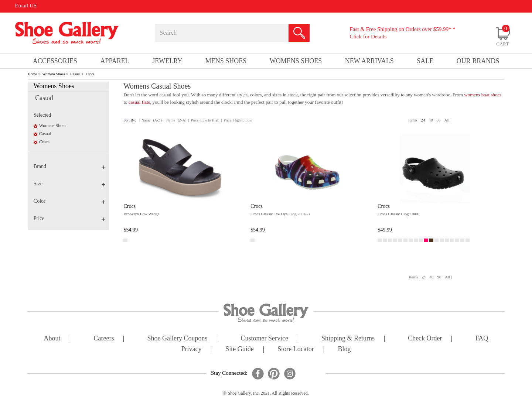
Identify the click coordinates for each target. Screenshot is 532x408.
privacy (192, 349)
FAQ (482, 339)
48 (431, 120)
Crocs (90, 74)
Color (69, 201)
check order (425, 339)
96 (439, 120)
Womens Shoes (54, 74)
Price (69, 218)
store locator (296, 349)
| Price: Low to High (204, 120)
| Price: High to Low (236, 120)
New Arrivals (369, 61)
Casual (75, 74)
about (52, 339)
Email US (26, 6)
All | (448, 120)
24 (423, 120)
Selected (42, 115)
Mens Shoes (226, 61)
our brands (478, 61)
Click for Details (368, 37)
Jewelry (167, 61)
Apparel (115, 61)
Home (33, 74)
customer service (265, 339)
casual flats (139, 102)
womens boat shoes (483, 95)
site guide (240, 349)
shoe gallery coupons (178, 339)
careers (104, 339)
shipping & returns (348, 339)
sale (425, 61)
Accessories (55, 61)
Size (69, 184)
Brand (69, 166)
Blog (344, 349)
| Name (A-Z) (150, 120)
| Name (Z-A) (175, 120)
